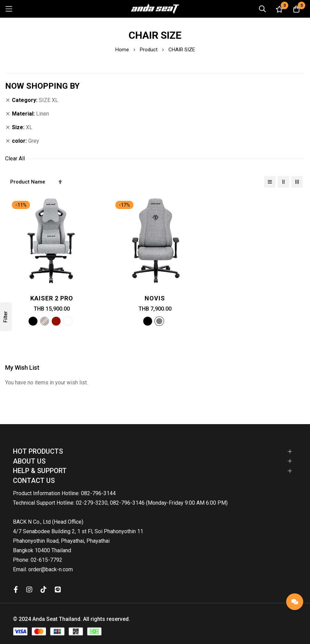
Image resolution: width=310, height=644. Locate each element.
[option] (33, 321)
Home (123, 50)
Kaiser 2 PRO (52, 298)
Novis (155, 298)
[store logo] (155, 9)
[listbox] (52, 322)
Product (149, 50)
